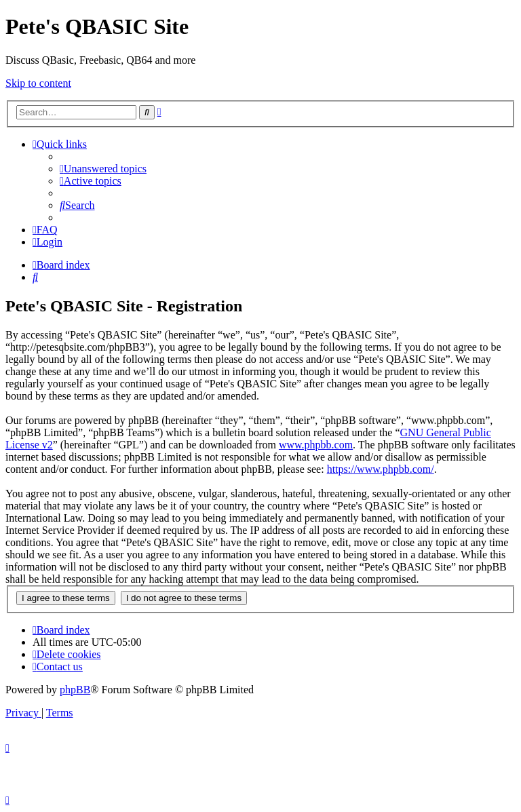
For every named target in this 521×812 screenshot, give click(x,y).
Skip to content (38, 83)
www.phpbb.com (316, 445)
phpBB (75, 690)
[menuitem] (103, 169)
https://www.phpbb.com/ (381, 469)
